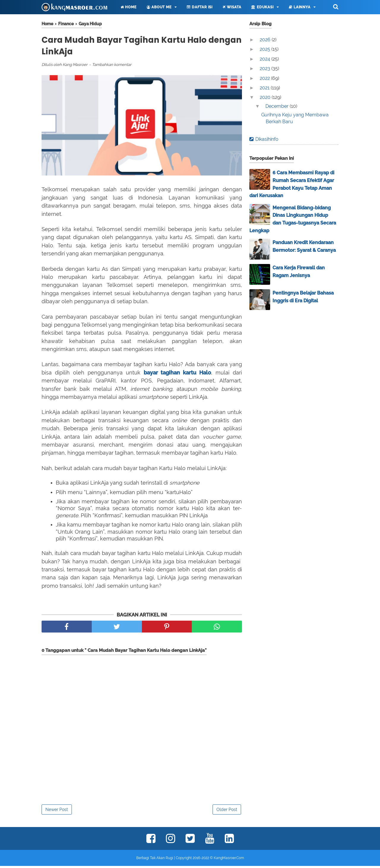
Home (129, 7)
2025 (266, 49)
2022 (265, 78)
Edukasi (262, 7)
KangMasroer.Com (229, 860)
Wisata (232, 7)
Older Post (227, 812)
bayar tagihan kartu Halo (178, 375)
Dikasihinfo (267, 139)
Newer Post (57, 812)
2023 (266, 68)
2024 (266, 59)
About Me (159, 7)
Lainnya (300, 7)
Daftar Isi (200, 7)
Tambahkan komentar (112, 67)
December (278, 106)
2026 (266, 40)
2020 (266, 97)
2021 (265, 88)
